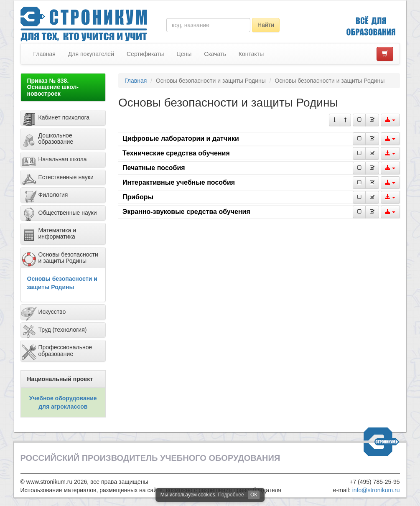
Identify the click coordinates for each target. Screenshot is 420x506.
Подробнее (231, 495)
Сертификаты (145, 54)
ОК (254, 495)
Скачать (215, 54)
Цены (184, 54)
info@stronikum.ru (376, 490)
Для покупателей (91, 54)
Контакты (251, 54)
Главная (45, 54)
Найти (266, 25)
